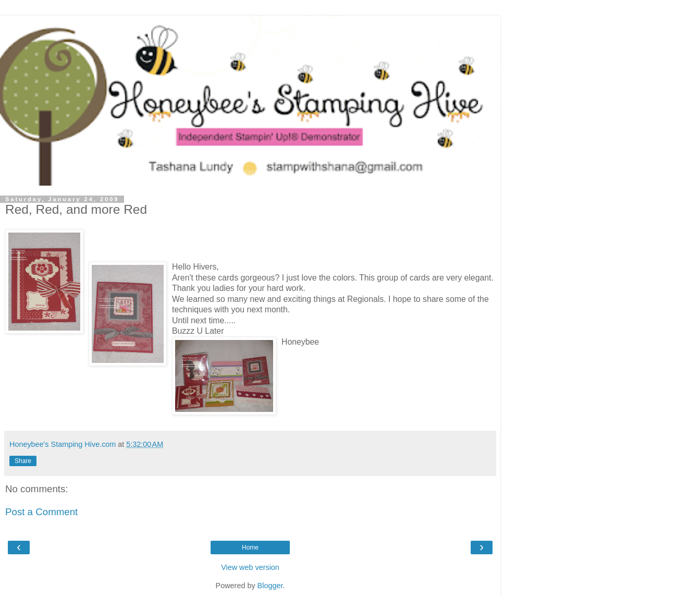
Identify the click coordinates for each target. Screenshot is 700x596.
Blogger (270, 586)
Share (23, 461)
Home (250, 548)
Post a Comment (41, 512)
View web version (250, 567)
